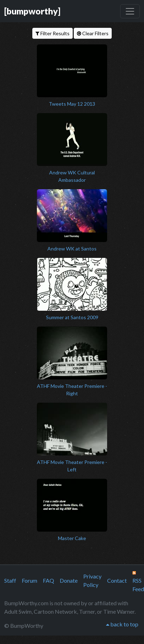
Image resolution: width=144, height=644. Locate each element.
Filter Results (53, 33)
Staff (10, 580)
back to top (122, 624)
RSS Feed (138, 582)
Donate (69, 580)
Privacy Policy (92, 580)
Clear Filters (93, 33)
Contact (117, 580)
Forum (30, 580)
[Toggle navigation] (130, 11)
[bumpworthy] (32, 11)
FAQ (48, 580)
